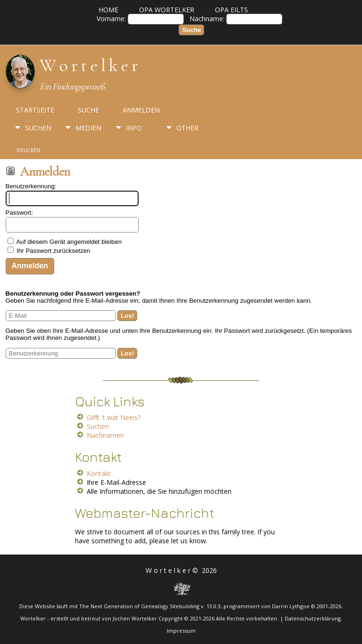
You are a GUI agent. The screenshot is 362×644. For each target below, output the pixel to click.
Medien (88, 128)
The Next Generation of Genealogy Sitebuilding (139, 606)
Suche (88, 110)
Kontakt (99, 473)
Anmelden (141, 110)
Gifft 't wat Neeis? (114, 417)
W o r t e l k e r (89, 65)
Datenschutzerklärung (313, 618)
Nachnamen (105, 435)
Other (187, 128)
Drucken (28, 150)
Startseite (35, 110)
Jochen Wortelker (135, 618)
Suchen (38, 128)
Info (134, 128)
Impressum (181, 631)
